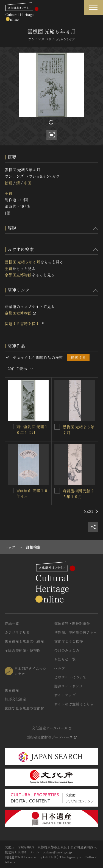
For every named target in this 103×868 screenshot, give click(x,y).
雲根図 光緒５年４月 (23, 262)
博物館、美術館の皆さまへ (76, 632)
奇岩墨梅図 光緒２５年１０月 (79, 494)
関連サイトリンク (69, 686)
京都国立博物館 (18, 275)
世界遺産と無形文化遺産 (24, 641)
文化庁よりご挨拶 (69, 641)
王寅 (9, 193)
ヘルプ (60, 668)
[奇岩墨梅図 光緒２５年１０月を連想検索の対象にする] (57, 491)
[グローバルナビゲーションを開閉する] (93, 8)
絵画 (9, 183)
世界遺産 (12, 690)
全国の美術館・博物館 (23, 650)
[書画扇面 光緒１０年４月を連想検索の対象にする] (11, 490)
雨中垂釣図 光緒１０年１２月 (32, 429)
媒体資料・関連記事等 (72, 623)
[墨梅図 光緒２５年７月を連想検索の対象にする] (57, 427)
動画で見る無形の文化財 (24, 708)
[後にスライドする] (91, 511)
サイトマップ (65, 695)
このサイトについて (70, 677)
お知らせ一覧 (65, 659)
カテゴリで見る (17, 632)
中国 (27, 183)
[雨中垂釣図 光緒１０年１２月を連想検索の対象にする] (11, 427)
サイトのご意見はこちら (74, 704)
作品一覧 (12, 623)
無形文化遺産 (15, 699)
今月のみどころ (67, 650)
